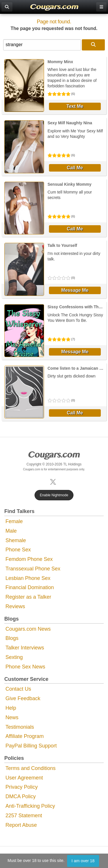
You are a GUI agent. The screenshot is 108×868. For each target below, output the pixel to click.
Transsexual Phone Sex (33, 569)
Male (11, 531)
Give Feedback (23, 698)
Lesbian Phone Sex (28, 578)
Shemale (16, 540)
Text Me (75, 106)
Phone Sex (18, 550)
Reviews (15, 606)
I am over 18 (83, 861)
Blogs (12, 638)
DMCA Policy (21, 796)
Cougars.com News (28, 629)
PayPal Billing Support (31, 746)
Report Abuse (21, 825)
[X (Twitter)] (54, 481)
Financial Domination (30, 587)
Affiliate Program (25, 736)
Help (11, 708)
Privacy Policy (22, 787)
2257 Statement (24, 816)
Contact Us (18, 689)
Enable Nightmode (54, 495)
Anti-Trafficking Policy (30, 806)
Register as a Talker (28, 597)
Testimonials (20, 727)
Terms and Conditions (31, 768)
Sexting (14, 657)
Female (14, 521)
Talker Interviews (25, 648)
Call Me (75, 168)
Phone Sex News (25, 667)
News (12, 717)
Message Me (75, 290)
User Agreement (24, 778)
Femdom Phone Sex (29, 559)
